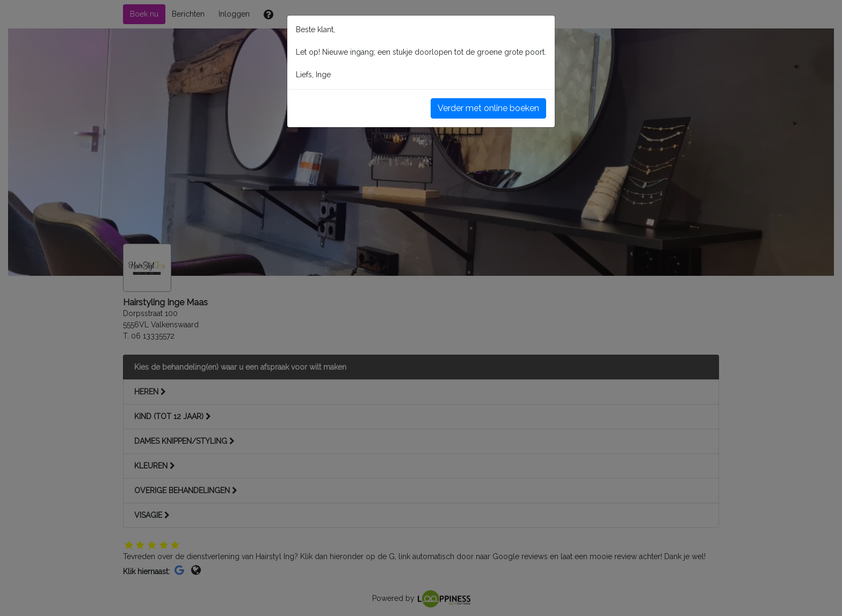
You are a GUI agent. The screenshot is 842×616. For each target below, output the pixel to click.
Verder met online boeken (488, 108)
